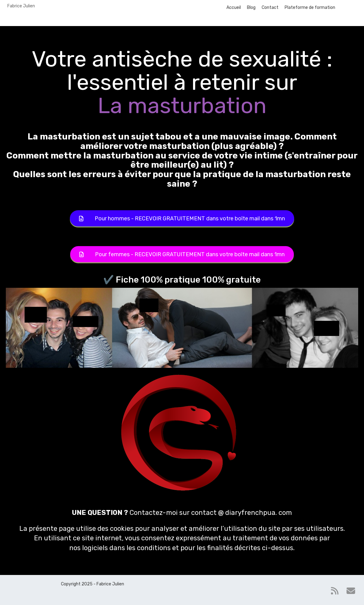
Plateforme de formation (310, 8)
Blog (251, 8)
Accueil (234, 8)
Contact (270, 8)
